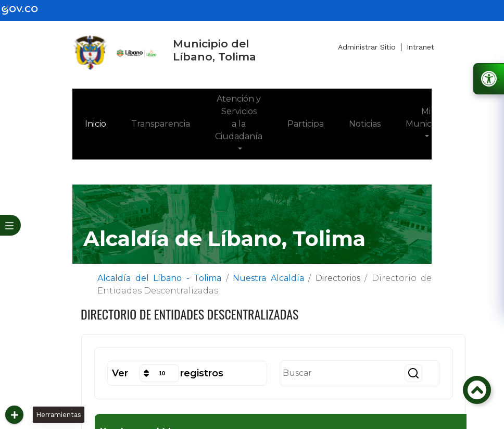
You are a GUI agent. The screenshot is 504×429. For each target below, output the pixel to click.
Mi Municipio (426, 118)
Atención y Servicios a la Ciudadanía (239, 118)
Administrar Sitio (367, 47)
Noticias (365, 124)
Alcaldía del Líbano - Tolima (159, 278)
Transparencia (161, 124)
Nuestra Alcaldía (268, 278)
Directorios (338, 278)
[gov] (26, 10)
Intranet (420, 47)
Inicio (102, 123)
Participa (306, 124)
